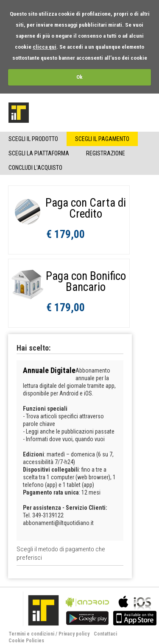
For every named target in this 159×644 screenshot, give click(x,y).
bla (87, 609)
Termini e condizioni (31, 634)
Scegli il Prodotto (33, 139)
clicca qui (45, 47)
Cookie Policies (26, 641)
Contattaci (105, 634)
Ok (79, 77)
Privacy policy (74, 634)
